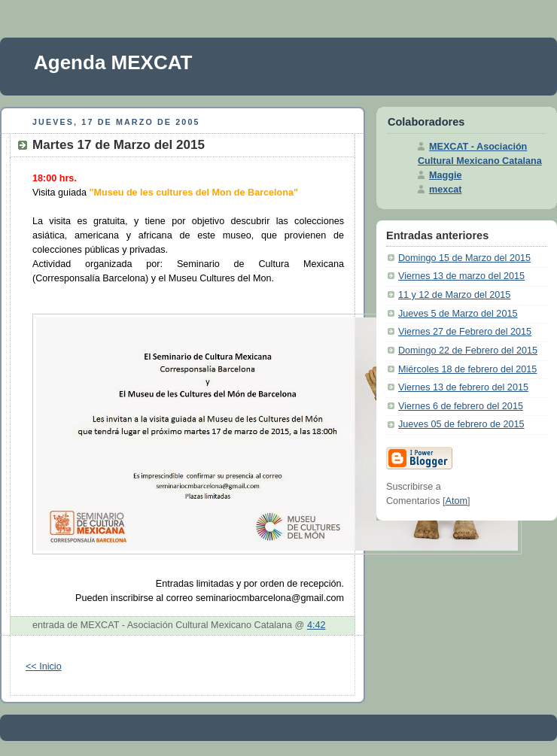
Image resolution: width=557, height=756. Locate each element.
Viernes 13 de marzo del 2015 (461, 276)
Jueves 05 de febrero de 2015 (461, 424)
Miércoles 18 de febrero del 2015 (467, 369)
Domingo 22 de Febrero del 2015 (468, 351)
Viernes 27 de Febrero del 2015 (465, 332)
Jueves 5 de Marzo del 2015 (458, 314)
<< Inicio (44, 666)
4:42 (317, 625)
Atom (457, 501)
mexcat (445, 190)
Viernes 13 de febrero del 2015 (463, 387)
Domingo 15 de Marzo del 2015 (464, 258)
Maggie (445, 175)
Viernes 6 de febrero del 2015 (461, 406)
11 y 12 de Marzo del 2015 (454, 295)
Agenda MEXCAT (113, 62)
